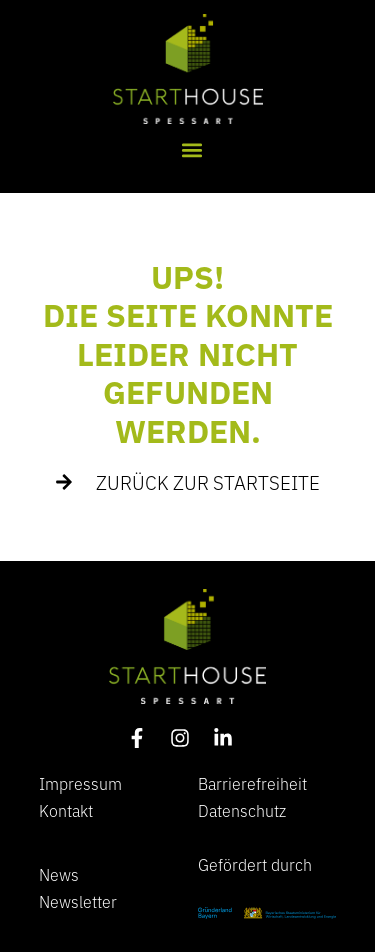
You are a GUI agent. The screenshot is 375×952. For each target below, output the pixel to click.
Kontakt (66, 810)
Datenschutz (242, 810)
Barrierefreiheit (252, 783)
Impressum (80, 783)
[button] (191, 150)
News (59, 874)
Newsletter (78, 901)
